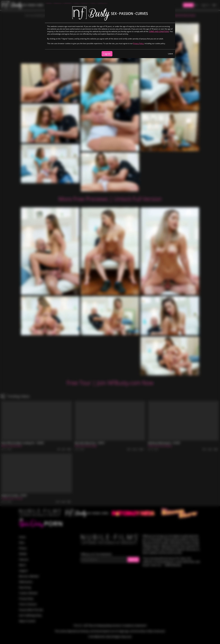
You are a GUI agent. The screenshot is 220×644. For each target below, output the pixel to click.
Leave (170, 54)
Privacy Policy (138, 43)
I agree (107, 54)
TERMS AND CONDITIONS (159, 31)
